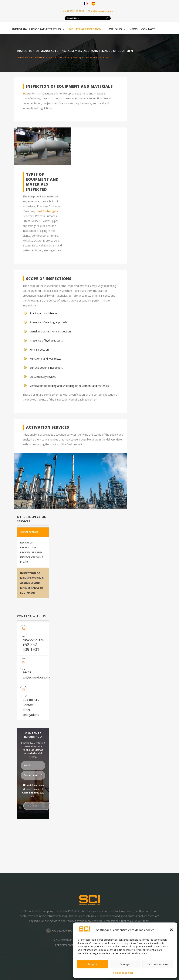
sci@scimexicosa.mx (100, 11)
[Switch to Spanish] (93, 4)
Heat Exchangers (47, 211)
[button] (171, 930)
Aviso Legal (29, 793)
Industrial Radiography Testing (38, 29)
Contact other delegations (31, 710)
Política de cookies (123, 973)
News (133, 29)
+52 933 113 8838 (73, 11)
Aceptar (92, 964)
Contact (148, 29)
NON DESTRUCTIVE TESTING (72, 940)
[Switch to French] (86, 4)
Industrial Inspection (87, 29)
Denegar (125, 964)
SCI (25, 93)
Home (20, 57)
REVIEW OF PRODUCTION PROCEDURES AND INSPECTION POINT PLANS (32, 552)
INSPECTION (29, 532)
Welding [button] (117, 29)
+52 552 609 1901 (31, 647)
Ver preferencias (158, 964)
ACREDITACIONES (66, 945)
